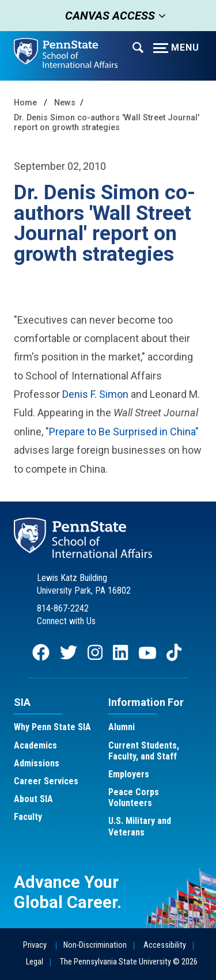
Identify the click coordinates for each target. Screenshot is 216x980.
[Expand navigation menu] (138, 47)
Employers (129, 774)
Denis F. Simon (95, 394)
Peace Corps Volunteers (134, 797)
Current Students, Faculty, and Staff (144, 751)
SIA (22, 702)
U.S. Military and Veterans (140, 826)
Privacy (35, 945)
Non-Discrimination (95, 945)
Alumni (122, 727)
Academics (35, 745)
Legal (35, 962)
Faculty (28, 817)
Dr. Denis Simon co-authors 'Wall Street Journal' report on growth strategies (107, 123)
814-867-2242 (63, 608)
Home (25, 103)
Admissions (37, 763)
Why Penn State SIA (52, 727)
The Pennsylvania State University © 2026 (129, 962)
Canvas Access (107, 16)
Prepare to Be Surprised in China (122, 432)
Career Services (46, 781)
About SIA (33, 799)
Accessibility (165, 945)
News (65, 103)
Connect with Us (66, 621)
